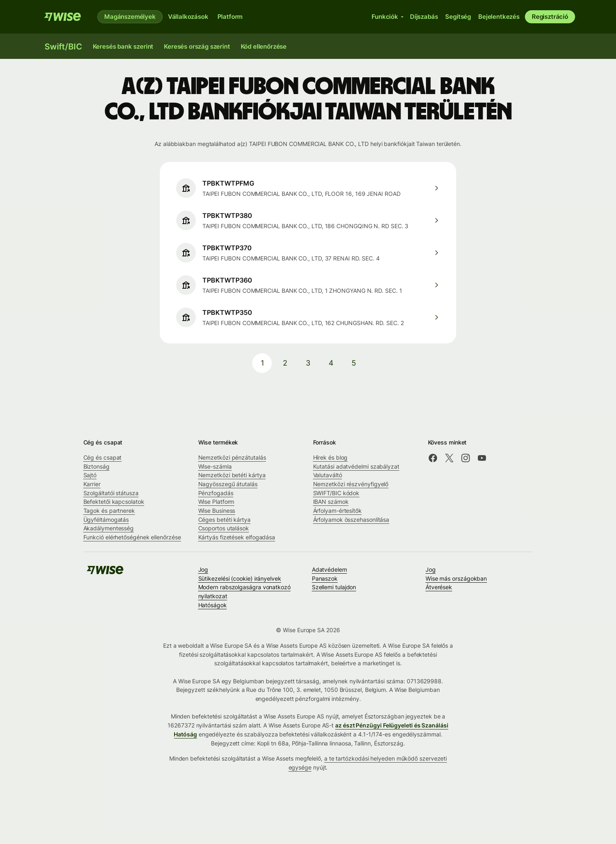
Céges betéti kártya (224, 520)
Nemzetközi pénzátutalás (232, 457)
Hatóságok (213, 605)
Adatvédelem (329, 569)
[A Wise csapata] (63, 17)
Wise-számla (215, 466)
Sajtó (90, 475)
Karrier (92, 484)
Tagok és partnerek (109, 511)
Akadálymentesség (109, 528)
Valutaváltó (328, 475)
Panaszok (325, 578)
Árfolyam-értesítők (338, 511)
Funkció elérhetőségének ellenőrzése (132, 537)
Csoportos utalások (224, 528)
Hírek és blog (330, 457)
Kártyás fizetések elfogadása (237, 537)
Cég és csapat (103, 457)
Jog (203, 569)
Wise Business (217, 511)
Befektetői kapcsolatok (114, 502)
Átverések (439, 587)
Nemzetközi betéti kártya (232, 475)
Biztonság (96, 466)
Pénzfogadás (216, 493)
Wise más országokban (456, 578)
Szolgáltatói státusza (111, 493)
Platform (230, 17)
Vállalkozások (188, 17)
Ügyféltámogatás (106, 520)
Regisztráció (550, 17)
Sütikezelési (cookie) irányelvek (240, 578)
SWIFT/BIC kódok (336, 493)
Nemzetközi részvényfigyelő (351, 484)
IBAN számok (331, 502)
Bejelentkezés (499, 17)
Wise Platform (216, 502)
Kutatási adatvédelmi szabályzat (356, 466)
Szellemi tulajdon (334, 587)
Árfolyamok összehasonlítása (351, 520)
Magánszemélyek (130, 17)
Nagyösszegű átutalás (228, 484)
